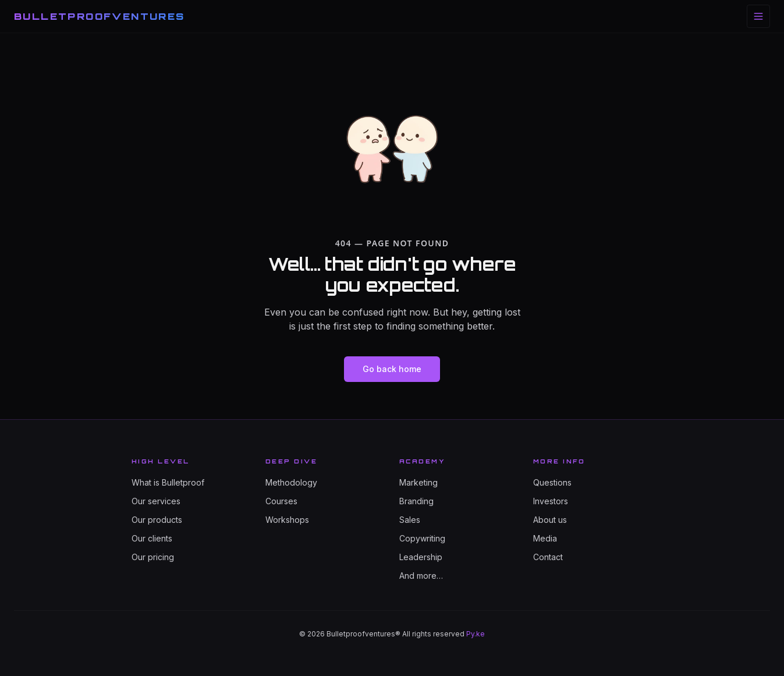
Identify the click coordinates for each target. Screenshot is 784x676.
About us (550, 520)
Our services (156, 501)
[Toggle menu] (758, 16)
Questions (552, 482)
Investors (551, 501)
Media (545, 538)
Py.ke (476, 634)
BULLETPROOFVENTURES (100, 16)
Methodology (291, 482)
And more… (421, 576)
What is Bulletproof (168, 482)
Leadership (421, 557)
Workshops (287, 520)
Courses (281, 501)
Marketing (418, 482)
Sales (410, 520)
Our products (157, 520)
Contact (548, 557)
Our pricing (153, 557)
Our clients (152, 538)
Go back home (392, 369)
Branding (416, 501)
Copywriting (422, 538)
